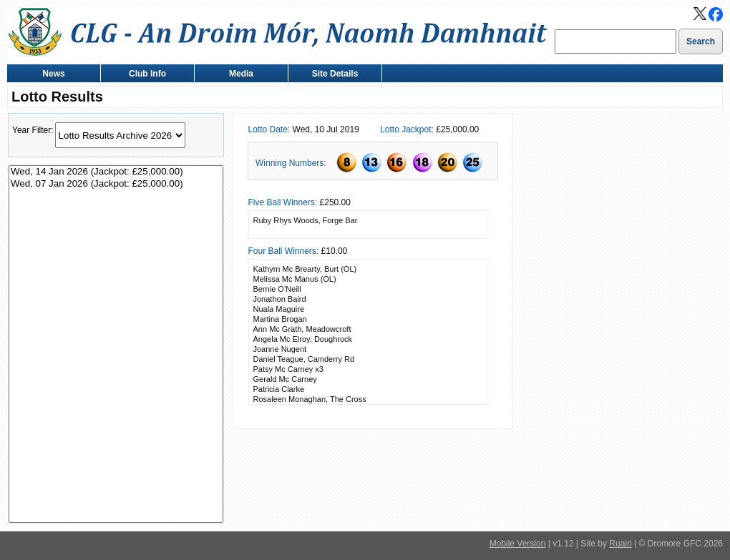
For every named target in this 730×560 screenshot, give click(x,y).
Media (238, 75)
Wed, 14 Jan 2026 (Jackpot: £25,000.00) (116, 172)
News (50, 75)
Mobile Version (518, 544)
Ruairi (620, 544)
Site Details (332, 75)
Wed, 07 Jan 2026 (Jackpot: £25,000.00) (116, 184)
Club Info (144, 75)
